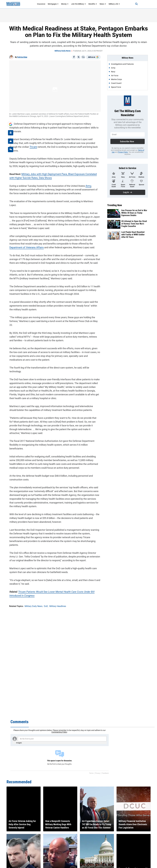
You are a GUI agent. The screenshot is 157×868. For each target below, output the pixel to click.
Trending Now (115, 205)
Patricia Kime (22, 57)
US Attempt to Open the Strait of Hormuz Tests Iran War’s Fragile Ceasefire (134, 224)
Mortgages (53, 4)
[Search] (135, 4)
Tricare (33, 147)
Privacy (98, 773)
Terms (91, 773)
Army (88, 185)
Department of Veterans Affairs (25, 243)
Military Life (114, 4)
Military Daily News (63, 51)
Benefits (93, 4)
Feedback (105, 773)
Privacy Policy (123, 152)
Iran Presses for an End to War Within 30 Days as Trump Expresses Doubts (134, 213)
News (103, 4)
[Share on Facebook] (74, 57)
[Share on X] (79, 57)
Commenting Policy (59, 732)
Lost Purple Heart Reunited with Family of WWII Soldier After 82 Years (133, 235)
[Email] (83, 57)
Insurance (41, 4)
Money (65, 4)
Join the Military (78, 4)
